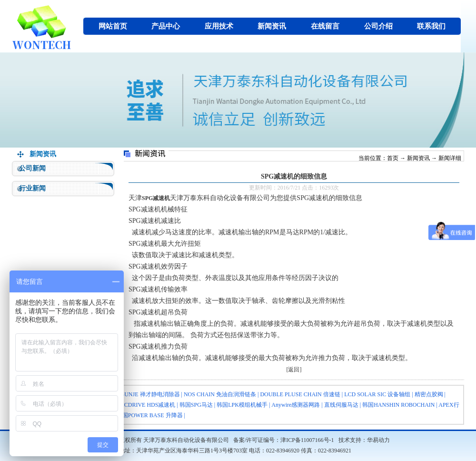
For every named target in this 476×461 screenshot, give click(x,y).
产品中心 (166, 26)
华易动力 (378, 440)
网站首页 (113, 26)
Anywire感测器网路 (296, 405)
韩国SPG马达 (196, 405)
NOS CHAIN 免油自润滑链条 (220, 394)
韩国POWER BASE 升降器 (150, 415)
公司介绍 (378, 26)
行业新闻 (32, 188)
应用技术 (219, 26)
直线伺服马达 (341, 405)
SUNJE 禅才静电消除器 (151, 394)
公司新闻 (32, 168)
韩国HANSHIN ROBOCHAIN (398, 405)
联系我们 (431, 26)
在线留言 (325, 26)
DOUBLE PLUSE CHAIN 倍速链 (300, 394)
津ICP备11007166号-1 (307, 440)
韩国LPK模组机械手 (242, 405)
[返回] (294, 370)
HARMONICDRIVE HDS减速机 (136, 405)
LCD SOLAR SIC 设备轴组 (377, 394)
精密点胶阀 (429, 394)
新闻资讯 (272, 26)
